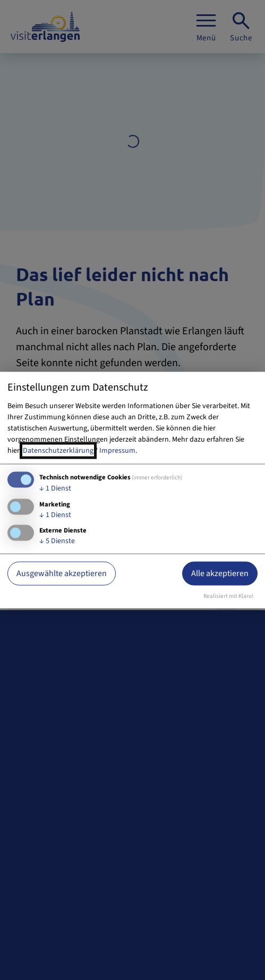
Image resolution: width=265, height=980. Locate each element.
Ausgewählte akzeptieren (62, 573)
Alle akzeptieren (220, 573)
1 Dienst (55, 488)
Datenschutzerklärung (58, 450)
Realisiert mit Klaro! (228, 596)
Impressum (117, 450)
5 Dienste (57, 541)
